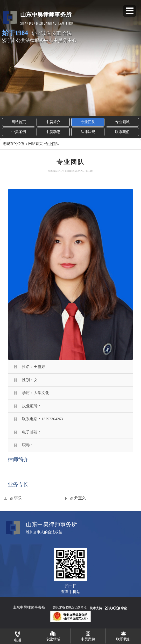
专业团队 (88, 122)
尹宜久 (80, 498)
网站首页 (19, 122)
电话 (18, 635)
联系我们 (122, 132)
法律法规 (88, 132)
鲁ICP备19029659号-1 (70, 607)
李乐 (18, 498)
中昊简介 (53, 122)
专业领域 (122, 122)
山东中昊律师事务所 (29, 607)
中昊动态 (53, 132)
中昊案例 (19, 132)
